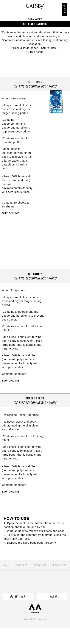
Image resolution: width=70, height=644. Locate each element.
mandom (35, 609)
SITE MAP (20, 596)
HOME (6, 565)
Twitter (10, 584)
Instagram (43, 584)
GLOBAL (54, 596)
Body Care (40, 565)
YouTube (61, 584)
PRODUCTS (22, 565)
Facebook (27, 584)
